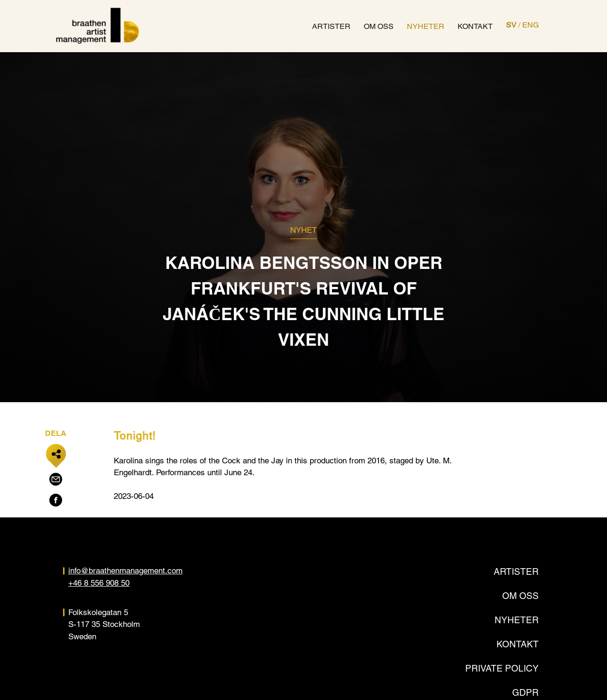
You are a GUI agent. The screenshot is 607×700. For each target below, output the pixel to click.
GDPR (525, 692)
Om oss (379, 26)
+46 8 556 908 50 (99, 583)
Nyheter (426, 26)
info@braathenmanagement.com (125, 571)
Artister (332, 26)
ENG (531, 25)
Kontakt (476, 26)
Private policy (502, 668)
